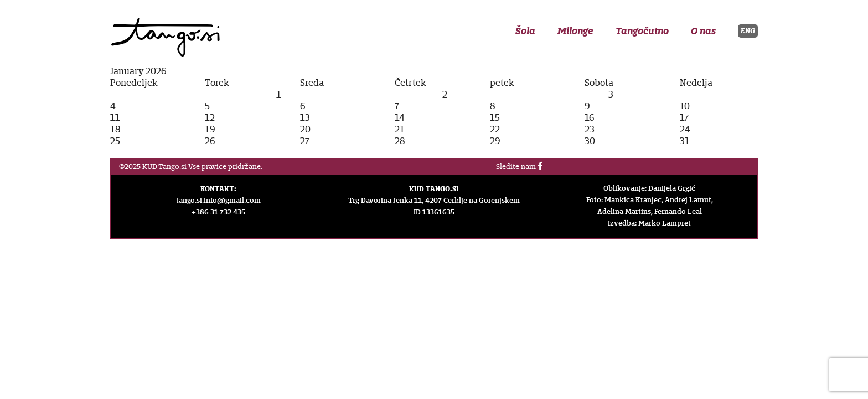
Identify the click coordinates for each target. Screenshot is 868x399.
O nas (703, 31)
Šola (525, 31)
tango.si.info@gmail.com (218, 201)
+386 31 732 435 (218, 212)
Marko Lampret (665, 223)
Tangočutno (642, 31)
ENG (748, 31)
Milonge (575, 31)
